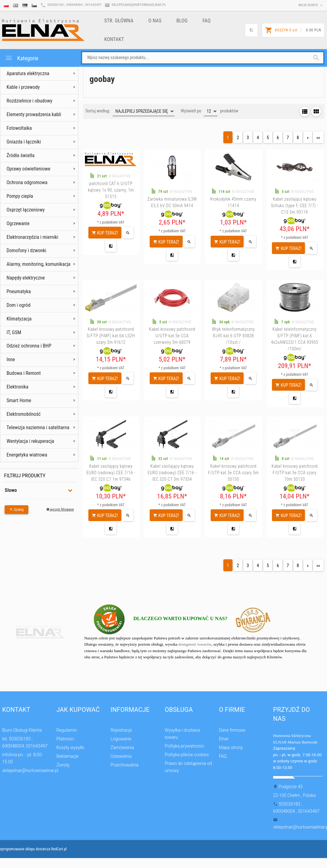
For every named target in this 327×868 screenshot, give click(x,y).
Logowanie (121, 739)
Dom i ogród (19, 305)
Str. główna (119, 21)
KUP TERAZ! (105, 233)
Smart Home (19, 400)
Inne (11, 359)
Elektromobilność (24, 414)
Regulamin (67, 730)
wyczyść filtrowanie (60, 509)
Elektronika (17, 387)
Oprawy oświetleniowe (28, 169)
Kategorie (22, 58)
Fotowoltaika (19, 128)
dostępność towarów (195, 644)
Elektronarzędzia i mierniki (32, 237)
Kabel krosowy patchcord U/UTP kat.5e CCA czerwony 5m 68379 (172, 336)
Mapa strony (231, 748)
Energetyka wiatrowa (27, 455)
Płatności (65, 739)
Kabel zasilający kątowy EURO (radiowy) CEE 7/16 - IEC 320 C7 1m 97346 (111, 473)
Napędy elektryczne (26, 278)
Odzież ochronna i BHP (29, 346)
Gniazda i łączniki (24, 142)
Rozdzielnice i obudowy (29, 101)
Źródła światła (21, 155)
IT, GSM (14, 332)
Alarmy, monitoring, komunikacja (38, 264)
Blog (182, 21)
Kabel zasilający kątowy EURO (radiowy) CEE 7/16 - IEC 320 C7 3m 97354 (172, 473)
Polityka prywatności (184, 746)
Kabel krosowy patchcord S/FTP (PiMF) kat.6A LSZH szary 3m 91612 (111, 336)
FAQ (207, 21)
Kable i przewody (23, 87)
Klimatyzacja (19, 319)
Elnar (224, 739)
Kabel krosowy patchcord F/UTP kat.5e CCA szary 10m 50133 (295, 473)
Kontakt (114, 39)
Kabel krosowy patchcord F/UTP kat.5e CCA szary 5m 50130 (233, 473)
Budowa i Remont (24, 373)
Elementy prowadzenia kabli (34, 114)
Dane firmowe (232, 730)
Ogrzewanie (18, 223)
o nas (155, 21)
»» (318, 138)
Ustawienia (121, 756)
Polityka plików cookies (187, 755)
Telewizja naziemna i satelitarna (38, 427)
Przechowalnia (124, 765)
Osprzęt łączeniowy (26, 210)
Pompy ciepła (20, 196)
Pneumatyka (19, 291)
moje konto (311, 5)
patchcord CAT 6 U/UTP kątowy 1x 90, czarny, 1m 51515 (111, 190)
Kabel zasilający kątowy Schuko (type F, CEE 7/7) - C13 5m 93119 (295, 206)
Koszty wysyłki (70, 748)
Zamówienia (122, 748)
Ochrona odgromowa (27, 182)
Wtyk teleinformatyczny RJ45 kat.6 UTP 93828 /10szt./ (233, 336)
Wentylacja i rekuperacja (30, 441)
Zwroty (63, 765)
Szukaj (16, 510)
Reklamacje (67, 756)
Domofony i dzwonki (26, 250)
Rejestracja (121, 730)
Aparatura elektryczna (28, 73)
